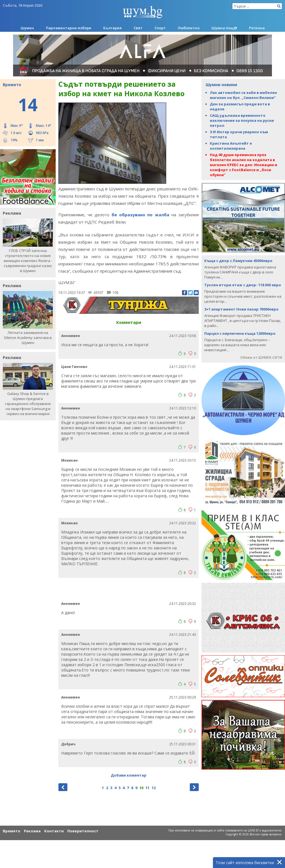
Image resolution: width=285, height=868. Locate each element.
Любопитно (189, 28)
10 (141, 788)
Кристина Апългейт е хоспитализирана (231, 146)
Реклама (32, 831)
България (112, 28)
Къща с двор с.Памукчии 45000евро (238, 261)
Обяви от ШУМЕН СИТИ (261, 357)
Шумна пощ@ (224, 28)
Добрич (68, 744)
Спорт (160, 28)
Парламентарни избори (69, 28)
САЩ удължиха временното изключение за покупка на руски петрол (242, 120)
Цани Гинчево (74, 367)
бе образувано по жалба (141, 214)
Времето (12, 831)
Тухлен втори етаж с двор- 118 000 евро (243, 285)
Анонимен (71, 336)
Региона (257, 28)
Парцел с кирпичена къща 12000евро (240, 333)
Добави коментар (129, 775)
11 (148, 788)
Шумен (27, 28)
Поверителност (83, 831)
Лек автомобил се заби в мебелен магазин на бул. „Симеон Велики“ (243, 95)
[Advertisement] (129, 589)
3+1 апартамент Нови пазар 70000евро (241, 309)
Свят (138, 28)
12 (154, 788)
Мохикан (69, 460)
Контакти (54, 831)
